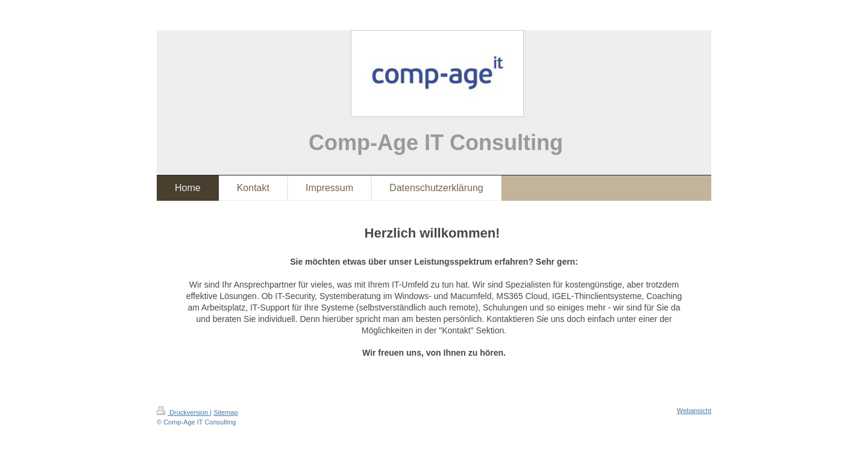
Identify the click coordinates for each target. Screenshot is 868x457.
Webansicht (694, 411)
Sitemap (225, 412)
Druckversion (183, 412)
